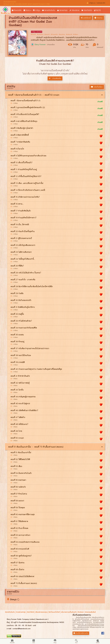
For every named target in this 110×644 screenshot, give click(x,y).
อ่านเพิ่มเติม (55, 78)
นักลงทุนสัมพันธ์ (90, 612)
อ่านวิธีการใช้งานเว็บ (81, 633)
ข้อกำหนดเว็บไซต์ (54, 612)
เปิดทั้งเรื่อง (97, 87)
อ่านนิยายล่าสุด (21, 612)
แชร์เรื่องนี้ (86, 18)
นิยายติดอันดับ (10, 612)
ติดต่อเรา (81, 612)
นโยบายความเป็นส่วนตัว (69, 612)
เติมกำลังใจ (31, 612)
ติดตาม (99, 18)
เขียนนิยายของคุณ (41, 612)
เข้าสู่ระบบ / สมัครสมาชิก (96, 3)
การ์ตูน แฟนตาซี (37, 32)
